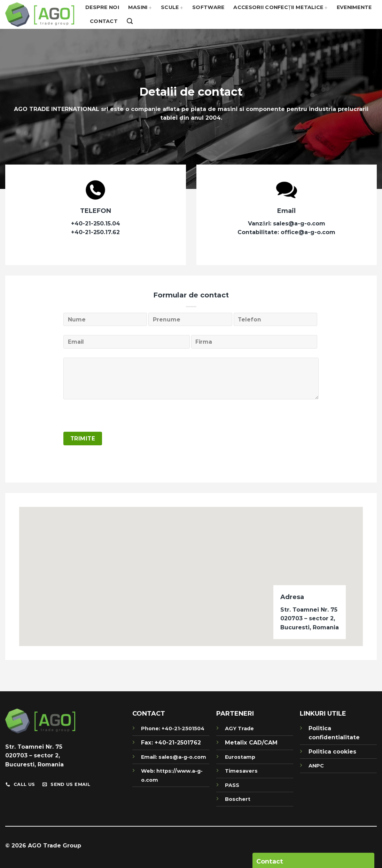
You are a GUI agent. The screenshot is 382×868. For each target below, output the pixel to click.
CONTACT (149, 714)
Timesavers (241, 771)
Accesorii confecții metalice (280, 7)
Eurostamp (240, 757)
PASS (232, 785)
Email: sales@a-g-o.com (174, 757)
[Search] (130, 21)
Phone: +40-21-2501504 (173, 728)
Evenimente (354, 7)
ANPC (316, 766)
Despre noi (102, 7)
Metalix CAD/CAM (251, 743)
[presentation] (116, 418)
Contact (104, 21)
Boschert (238, 799)
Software (208, 7)
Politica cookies (332, 752)
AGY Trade (239, 728)
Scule (172, 7)
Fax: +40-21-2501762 (171, 743)
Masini (140, 7)
